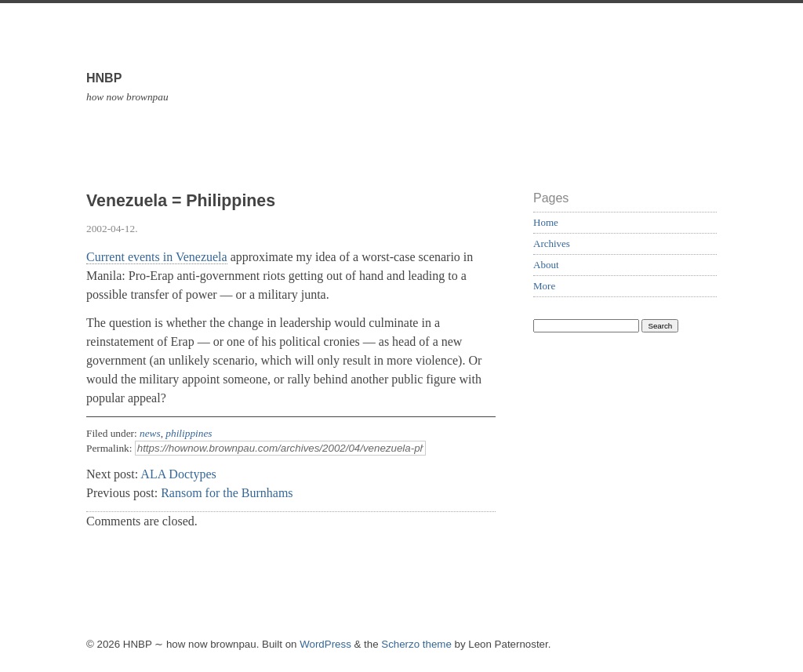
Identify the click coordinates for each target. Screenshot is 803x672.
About (546, 265)
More (544, 286)
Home (546, 222)
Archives (552, 243)
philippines (189, 433)
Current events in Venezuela (157, 257)
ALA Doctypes (178, 474)
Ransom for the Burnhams (227, 493)
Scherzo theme (416, 644)
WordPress (325, 644)
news (150, 433)
